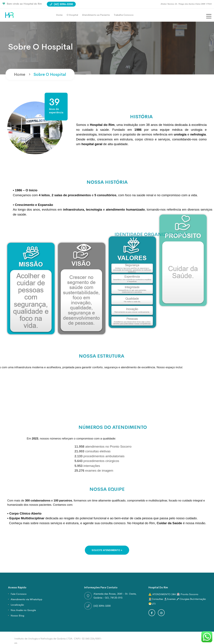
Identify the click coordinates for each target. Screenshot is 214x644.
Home (59, 15)
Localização (17, 605)
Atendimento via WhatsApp (26, 599)
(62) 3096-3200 (61, 4)
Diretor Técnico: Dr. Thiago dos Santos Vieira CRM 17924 (186, 4)
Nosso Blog (17, 615)
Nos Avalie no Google (23, 610)
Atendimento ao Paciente (96, 15)
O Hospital (72, 15)
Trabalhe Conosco (124, 15)
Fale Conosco (19, 594)
